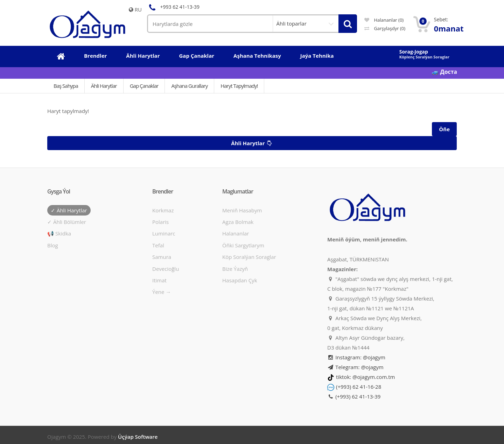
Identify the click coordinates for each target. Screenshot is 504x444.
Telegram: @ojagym (355, 367)
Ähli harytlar (252, 143)
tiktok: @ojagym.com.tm (365, 377)
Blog (53, 245)
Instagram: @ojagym (356, 357)
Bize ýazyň (235, 269)
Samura (162, 257)
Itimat (159, 280)
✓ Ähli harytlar (69, 210)
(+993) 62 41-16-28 (359, 387)
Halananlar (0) (384, 20)
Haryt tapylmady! (239, 86)
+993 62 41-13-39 (173, 7)
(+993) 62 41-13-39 (354, 396)
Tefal (158, 245)
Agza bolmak (238, 222)
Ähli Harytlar (104, 86)
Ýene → (162, 292)
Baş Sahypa (66, 86)
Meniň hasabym (242, 210)
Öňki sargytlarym (243, 245)
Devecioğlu (166, 269)
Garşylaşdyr (385, 28)
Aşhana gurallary (189, 86)
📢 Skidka (59, 233)
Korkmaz (163, 210)
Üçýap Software (138, 437)
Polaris (160, 222)
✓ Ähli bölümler (67, 222)
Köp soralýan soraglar (249, 257)
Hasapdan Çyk (240, 280)
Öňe (444, 129)
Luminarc (164, 233)
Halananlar (236, 233)
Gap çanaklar (144, 86)
